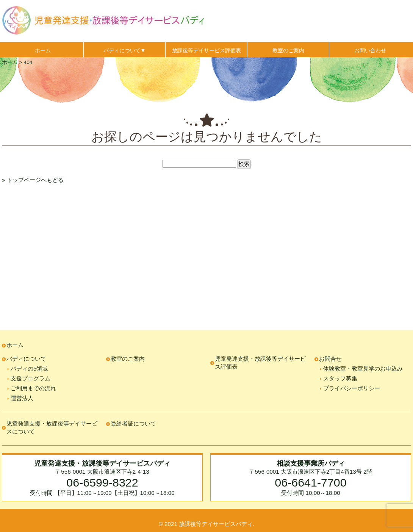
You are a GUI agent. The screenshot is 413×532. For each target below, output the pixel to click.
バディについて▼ (125, 50)
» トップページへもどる (33, 180)
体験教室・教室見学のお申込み (363, 368)
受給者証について (133, 423)
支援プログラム (31, 378)
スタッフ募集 (340, 378)
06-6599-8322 (102, 482)
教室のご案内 (288, 50)
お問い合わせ (370, 50)
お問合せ (330, 359)
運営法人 (22, 398)
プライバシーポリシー (352, 388)
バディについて (26, 359)
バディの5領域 (29, 368)
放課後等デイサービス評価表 (206, 50)
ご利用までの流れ (33, 388)
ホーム (43, 50)
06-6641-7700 (311, 482)
